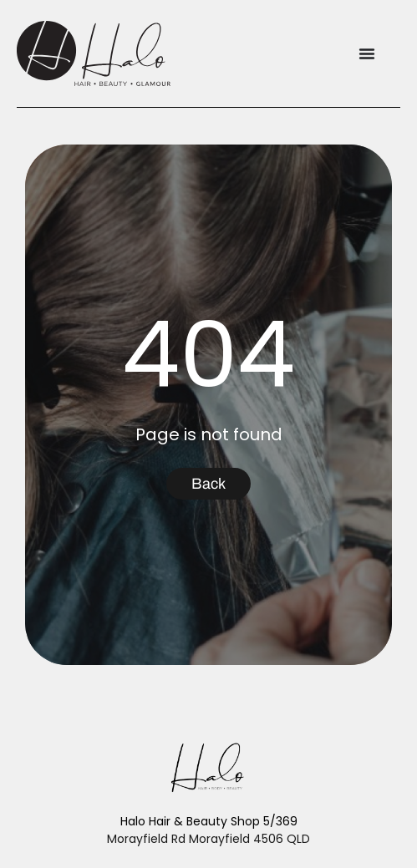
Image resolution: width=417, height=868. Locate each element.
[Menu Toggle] (367, 53)
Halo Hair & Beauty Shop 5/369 (209, 821)
